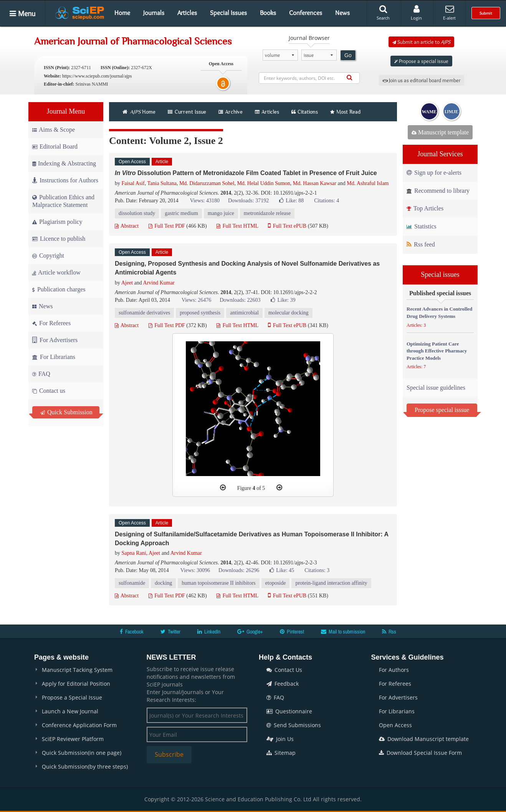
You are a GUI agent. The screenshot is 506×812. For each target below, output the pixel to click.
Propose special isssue (442, 410)
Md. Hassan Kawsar (315, 183)
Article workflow (56, 272)
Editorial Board (55, 146)
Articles (187, 13)
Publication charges (59, 289)
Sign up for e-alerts (434, 173)
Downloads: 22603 (240, 300)
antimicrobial (244, 313)
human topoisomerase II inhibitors (218, 583)
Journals (154, 13)
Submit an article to (421, 42)
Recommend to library (438, 191)
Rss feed (421, 244)
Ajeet (127, 283)
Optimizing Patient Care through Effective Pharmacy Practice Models (437, 351)
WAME (429, 112)
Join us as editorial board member (422, 80)
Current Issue (187, 112)
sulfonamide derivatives (144, 313)
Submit (486, 13)
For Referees (51, 323)
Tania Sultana (162, 183)
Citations (305, 112)
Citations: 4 (327, 201)
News (342, 13)
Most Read (345, 112)
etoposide (276, 583)
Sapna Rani (134, 553)
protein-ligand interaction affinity (331, 583)
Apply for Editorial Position (76, 684)
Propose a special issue (421, 61)
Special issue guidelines (436, 388)
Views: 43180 (205, 201)
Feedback (283, 684)
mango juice (221, 213)
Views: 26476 (196, 300)
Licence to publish (59, 239)
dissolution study (137, 213)
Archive (231, 112)
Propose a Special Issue (72, 697)
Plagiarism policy (57, 222)
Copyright (48, 256)
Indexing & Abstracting (64, 163)
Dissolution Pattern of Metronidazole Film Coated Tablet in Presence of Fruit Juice (246, 173)
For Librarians (54, 357)
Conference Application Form (79, 725)
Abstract (127, 226)
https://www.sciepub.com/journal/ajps (97, 76)
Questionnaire (289, 711)
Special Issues (228, 13)
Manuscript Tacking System (77, 670)
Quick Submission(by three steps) (85, 767)
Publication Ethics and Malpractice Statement (63, 201)
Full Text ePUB (287, 226)
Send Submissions (294, 725)
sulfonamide (132, 583)
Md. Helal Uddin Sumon (263, 183)
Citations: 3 (317, 570)
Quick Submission (66, 412)
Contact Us (284, 670)
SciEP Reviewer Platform (73, 739)
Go (348, 55)
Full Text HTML (237, 226)
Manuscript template (440, 132)
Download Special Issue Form (420, 753)
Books (268, 13)
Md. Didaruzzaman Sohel (207, 183)
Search (383, 13)
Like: (291, 201)
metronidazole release (267, 213)
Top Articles (425, 208)
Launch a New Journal (70, 711)
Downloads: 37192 (248, 201)
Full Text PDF (167, 226)
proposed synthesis (200, 313)
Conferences (306, 13)
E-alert (449, 13)
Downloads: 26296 (239, 570)
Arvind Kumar (159, 283)
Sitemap (281, 753)
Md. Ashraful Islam (368, 183)
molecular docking (289, 313)
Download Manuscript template (424, 739)
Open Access (395, 725)
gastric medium (181, 213)
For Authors (394, 670)
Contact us (49, 391)
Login (416, 13)
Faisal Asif (133, 183)
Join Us (280, 739)
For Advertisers (55, 340)
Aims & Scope (54, 130)
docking (163, 583)
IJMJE (451, 112)
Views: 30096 (195, 570)
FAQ (41, 374)
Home (122, 13)
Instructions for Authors (65, 180)
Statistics (422, 226)
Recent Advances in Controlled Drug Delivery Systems (439, 313)
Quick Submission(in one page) (82, 753)
